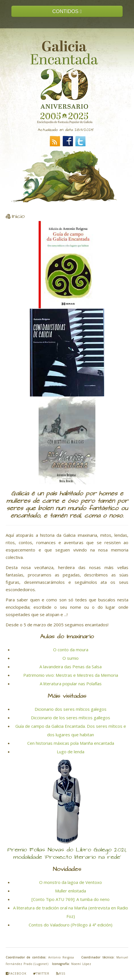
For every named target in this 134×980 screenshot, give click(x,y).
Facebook (16, 973)
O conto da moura (71, 650)
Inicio (18, 217)
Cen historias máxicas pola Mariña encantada (71, 743)
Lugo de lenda (71, 752)
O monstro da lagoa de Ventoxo (71, 882)
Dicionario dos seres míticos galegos (71, 709)
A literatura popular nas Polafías (71, 684)
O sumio (71, 658)
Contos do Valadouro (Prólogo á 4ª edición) (71, 925)
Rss (61, 973)
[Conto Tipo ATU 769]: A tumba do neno (71, 899)
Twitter (41, 973)
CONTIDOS (67, 11)
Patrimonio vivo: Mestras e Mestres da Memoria (71, 675)
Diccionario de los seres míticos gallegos (71, 718)
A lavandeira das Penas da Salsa (71, 667)
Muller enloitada (71, 891)
